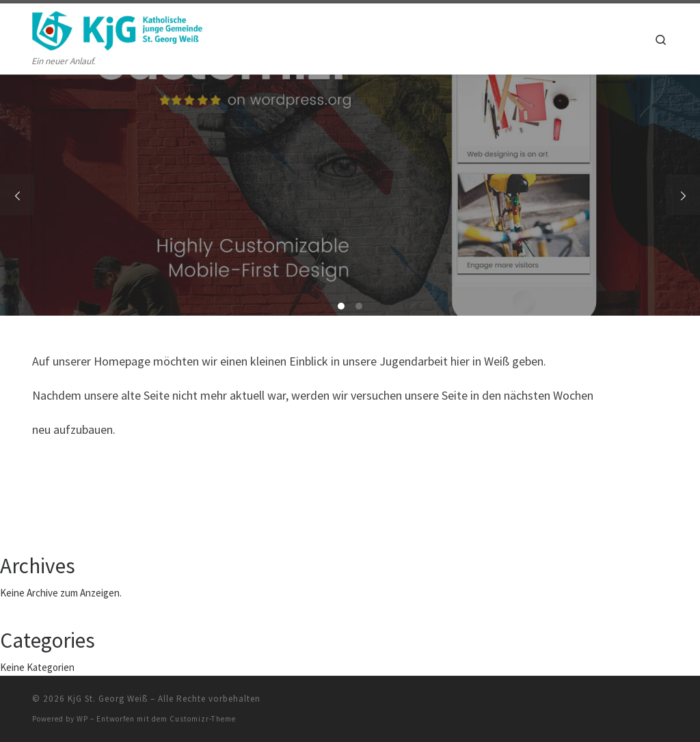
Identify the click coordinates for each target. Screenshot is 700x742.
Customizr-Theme (203, 719)
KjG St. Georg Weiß (108, 699)
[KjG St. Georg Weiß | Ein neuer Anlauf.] (118, 28)
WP (82, 719)
